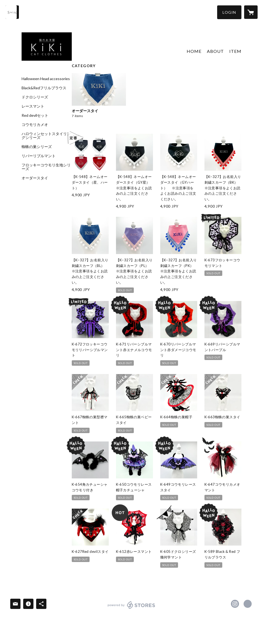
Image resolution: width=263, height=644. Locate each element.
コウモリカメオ (35, 125)
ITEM (235, 51)
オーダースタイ (35, 178)
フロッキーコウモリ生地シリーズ (46, 167)
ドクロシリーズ (35, 97)
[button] (229, 12)
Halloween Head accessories (46, 79)
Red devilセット (35, 115)
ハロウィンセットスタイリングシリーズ (46, 136)
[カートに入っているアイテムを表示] (251, 12)
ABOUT (215, 51)
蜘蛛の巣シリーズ (37, 147)
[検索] (12, 12)
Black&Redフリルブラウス (44, 88)
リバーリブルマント (39, 156)
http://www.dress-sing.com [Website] (248, 604)
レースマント (33, 106)
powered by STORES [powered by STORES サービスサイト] (131, 609)
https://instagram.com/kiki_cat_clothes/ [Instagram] (235, 604)
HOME (194, 51)
